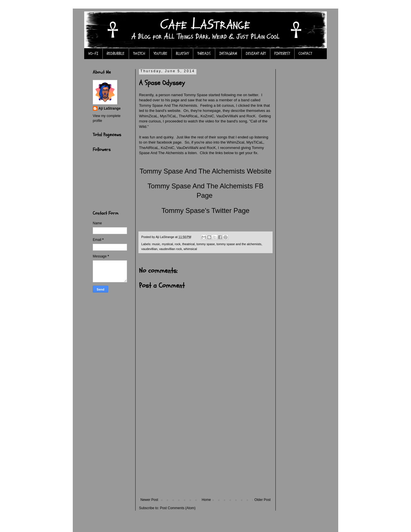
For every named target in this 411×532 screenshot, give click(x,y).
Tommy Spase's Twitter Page (205, 210)
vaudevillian (149, 249)
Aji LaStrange (109, 108)
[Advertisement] (205, 455)
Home (206, 500)
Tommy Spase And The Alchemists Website (205, 171)
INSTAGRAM (228, 54)
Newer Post (149, 500)
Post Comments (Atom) (178, 508)
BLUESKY (182, 54)
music (156, 244)
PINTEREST (282, 54)
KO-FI (93, 54)
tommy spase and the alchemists (239, 244)
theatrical (188, 244)
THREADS (204, 54)
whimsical (190, 249)
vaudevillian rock (170, 249)
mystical (167, 244)
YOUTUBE (160, 54)
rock (178, 244)
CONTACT (305, 54)
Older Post (262, 500)
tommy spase (205, 244)
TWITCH (139, 54)
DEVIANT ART (256, 54)
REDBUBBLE (116, 54)
